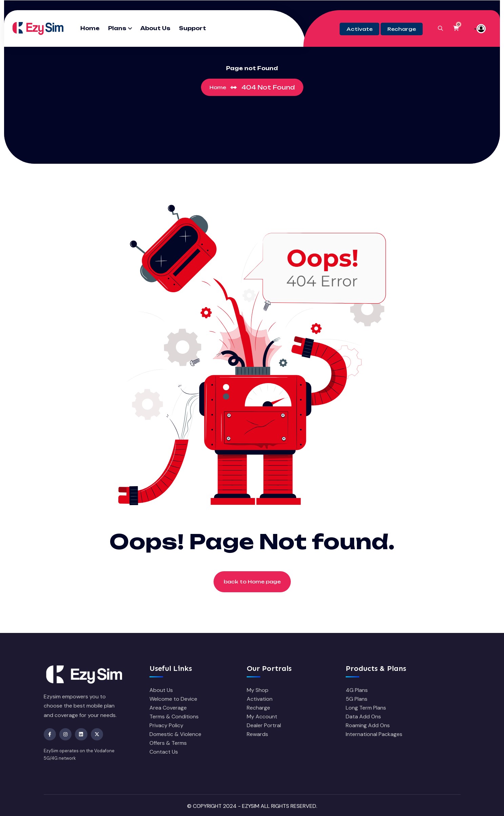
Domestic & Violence (175, 734)
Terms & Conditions (174, 717)
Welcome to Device (173, 699)
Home (90, 28)
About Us (155, 28)
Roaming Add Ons (368, 725)
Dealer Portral (264, 725)
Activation (260, 699)
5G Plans (357, 699)
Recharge (402, 29)
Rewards (257, 734)
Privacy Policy (166, 725)
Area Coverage (168, 708)
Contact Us (164, 752)
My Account (262, 717)
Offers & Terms (168, 743)
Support (193, 28)
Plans (117, 28)
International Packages (374, 734)
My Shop (258, 690)
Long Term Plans (366, 708)
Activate (359, 29)
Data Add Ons (363, 717)
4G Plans (357, 690)
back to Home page (252, 582)
